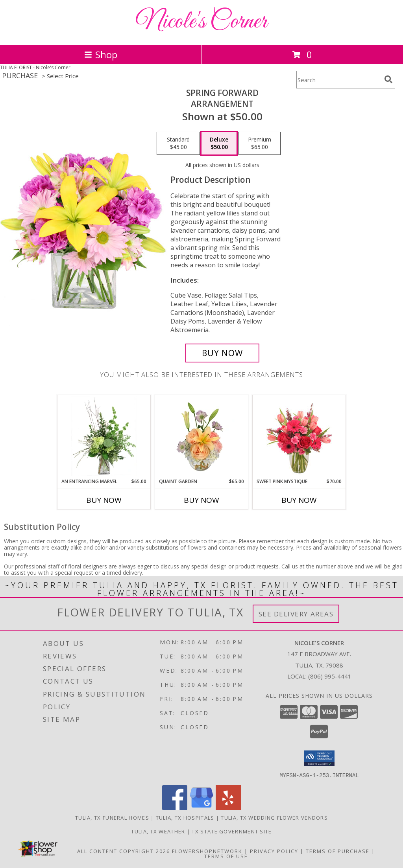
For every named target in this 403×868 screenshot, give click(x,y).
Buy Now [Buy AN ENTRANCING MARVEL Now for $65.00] (104, 500)
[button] (319, 758)
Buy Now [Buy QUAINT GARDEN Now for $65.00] (201, 500)
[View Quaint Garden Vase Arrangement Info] (202, 436)
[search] (388, 79)
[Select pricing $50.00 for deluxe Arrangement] (219, 143)
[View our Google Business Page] (201, 808)
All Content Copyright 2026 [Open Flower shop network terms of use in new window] (124, 851)
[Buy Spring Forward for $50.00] (222, 353)
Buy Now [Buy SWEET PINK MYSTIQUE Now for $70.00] (299, 500)
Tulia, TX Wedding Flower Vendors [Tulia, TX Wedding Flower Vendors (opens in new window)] (274, 817)
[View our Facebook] (175, 808)
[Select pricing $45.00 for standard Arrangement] (178, 143)
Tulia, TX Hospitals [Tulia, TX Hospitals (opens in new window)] (185, 817)
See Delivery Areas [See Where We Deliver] (296, 614)
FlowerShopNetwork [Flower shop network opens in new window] (207, 851)
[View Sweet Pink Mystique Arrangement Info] (299, 436)
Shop (101, 54)
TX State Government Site (232, 831)
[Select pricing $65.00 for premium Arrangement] (260, 143)
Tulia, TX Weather (158, 831)
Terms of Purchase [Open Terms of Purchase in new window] (338, 851)
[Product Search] (339, 80)
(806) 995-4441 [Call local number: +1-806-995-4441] (330, 676)
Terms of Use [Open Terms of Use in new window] (226, 856)
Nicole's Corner (201, 22)
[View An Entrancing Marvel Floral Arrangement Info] (104, 436)
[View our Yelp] (228, 808)
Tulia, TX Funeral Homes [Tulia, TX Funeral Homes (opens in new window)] (112, 817)
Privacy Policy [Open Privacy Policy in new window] (274, 851)
